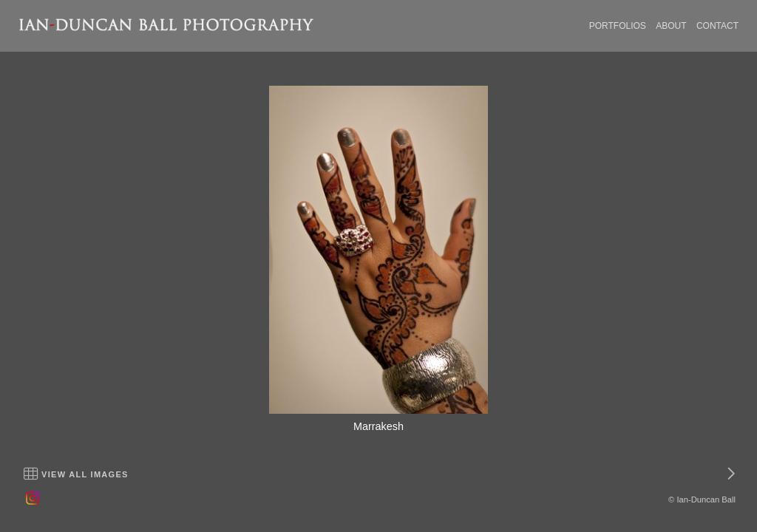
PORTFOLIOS (618, 26)
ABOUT (671, 26)
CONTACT (717, 26)
